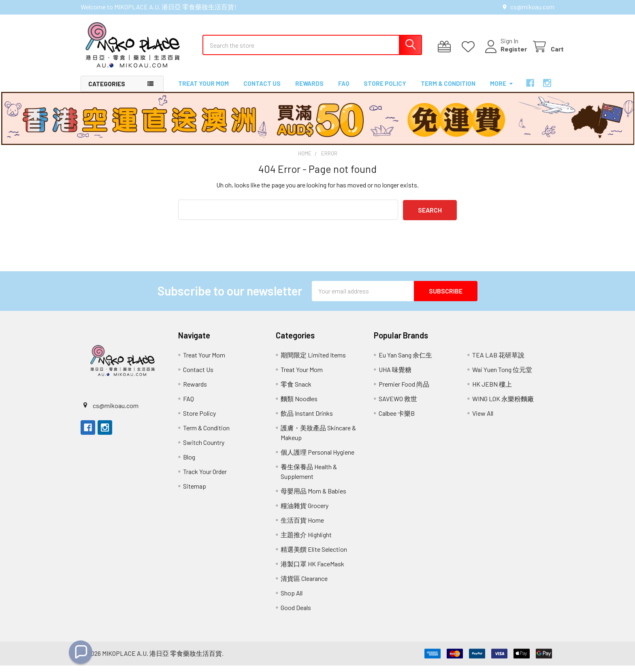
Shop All (292, 599)
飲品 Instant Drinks (307, 420)
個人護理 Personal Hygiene (317, 458)
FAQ (344, 90)
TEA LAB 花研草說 (498, 361)
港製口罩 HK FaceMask (312, 570)
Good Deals (296, 614)
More (502, 90)
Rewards (309, 90)
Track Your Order (205, 478)
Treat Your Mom (203, 90)
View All (483, 420)
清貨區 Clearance (304, 585)
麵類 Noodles (299, 405)
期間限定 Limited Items (313, 361)
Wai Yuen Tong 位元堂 (502, 376)
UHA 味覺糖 (395, 376)
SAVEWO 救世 (398, 405)
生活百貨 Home (302, 526)
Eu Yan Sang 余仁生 (405, 361)
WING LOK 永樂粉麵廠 (503, 405)
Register (504, 54)
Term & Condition (448, 90)
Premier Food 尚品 (404, 390)
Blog (189, 463)
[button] (81, 652)
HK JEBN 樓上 (492, 390)
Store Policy (385, 90)
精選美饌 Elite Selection (314, 556)
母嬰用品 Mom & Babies (313, 497)
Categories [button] (107, 91)
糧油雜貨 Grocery (305, 512)
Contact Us (262, 90)
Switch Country (204, 449)
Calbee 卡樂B (397, 420)
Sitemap (195, 492)
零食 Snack (296, 390)
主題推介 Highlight (306, 541)
